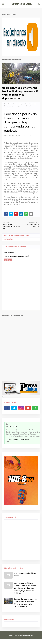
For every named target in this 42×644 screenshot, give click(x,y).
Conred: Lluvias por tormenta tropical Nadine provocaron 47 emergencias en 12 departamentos (20, 93)
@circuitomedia (11, 426)
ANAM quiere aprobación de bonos (25, 574)
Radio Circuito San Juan (13, 135)
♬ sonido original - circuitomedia (17, 440)
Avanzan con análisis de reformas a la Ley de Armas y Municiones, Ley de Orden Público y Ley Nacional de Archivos (26, 588)
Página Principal (9, 104)
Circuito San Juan (22, 4)
